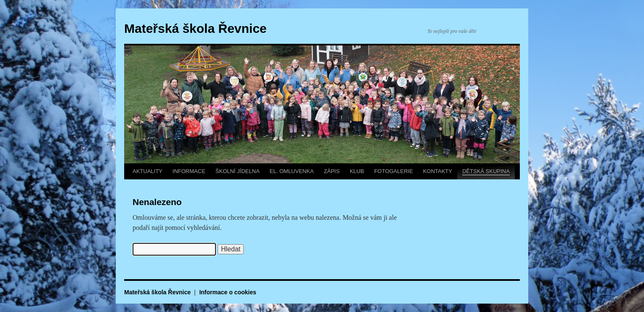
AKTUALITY (148, 171)
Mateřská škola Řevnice (196, 28)
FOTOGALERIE (394, 171)
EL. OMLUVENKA (292, 171)
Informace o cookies (228, 292)
